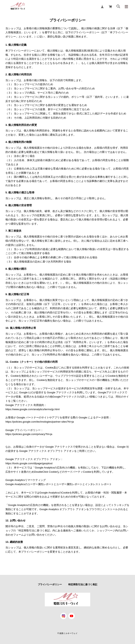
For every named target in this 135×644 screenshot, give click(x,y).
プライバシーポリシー (50, 584)
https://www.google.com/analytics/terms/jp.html (33, 409)
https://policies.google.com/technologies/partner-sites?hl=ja (40, 422)
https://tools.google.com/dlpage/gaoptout (29, 463)
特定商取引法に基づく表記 (83, 584)
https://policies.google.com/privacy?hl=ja (29, 434)
